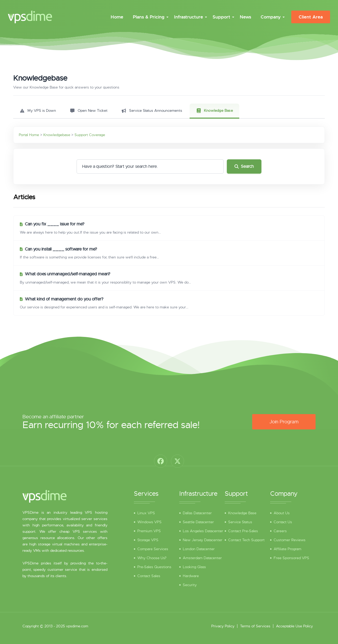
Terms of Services (255, 626)
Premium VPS (149, 531)
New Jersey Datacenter (203, 540)
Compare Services (153, 549)
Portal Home (29, 135)
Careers (280, 531)
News (245, 17)
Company (271, 17)
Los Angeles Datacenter (203, 531)
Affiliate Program (287, 549)
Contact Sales (149, 576)
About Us (282, 513)
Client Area (311, 17)
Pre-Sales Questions (154, 567)
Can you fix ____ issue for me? (55, 224)
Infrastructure (189, 17)
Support (221, 17)
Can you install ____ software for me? (61, 249)
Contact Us (283, 522)
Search (244, 166)
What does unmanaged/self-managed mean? (68, 274)
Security (190, 585)
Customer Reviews (290, 540)
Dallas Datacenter (197, 513)
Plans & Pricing (149, 17)
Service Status (240, 522)
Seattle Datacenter (198, 522)
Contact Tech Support (246, 540)
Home (117, 17)
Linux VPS (146, 513)
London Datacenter (199, 549)
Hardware (191, 576)
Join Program (284, 422)
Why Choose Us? (152, 558)
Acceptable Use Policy (294, 626)
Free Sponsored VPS (291, 558)
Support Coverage (90, 135)
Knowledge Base (242, 513)
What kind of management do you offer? (64, 299)
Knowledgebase (57, 135)
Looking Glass (194, 567)
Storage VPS (148, 540)
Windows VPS (149, 522)
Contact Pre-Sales (243, 531)
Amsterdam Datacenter (202, 558)
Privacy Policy (223, 626)
